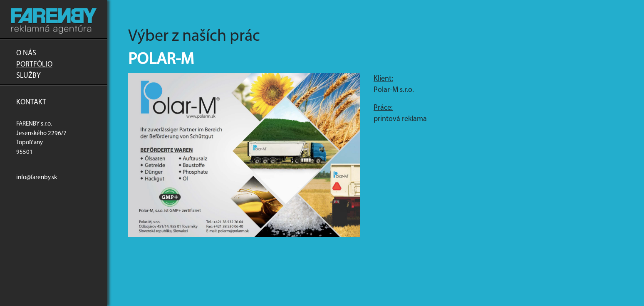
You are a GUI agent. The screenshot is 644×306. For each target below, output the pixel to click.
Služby (28, 76)
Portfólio (34, 65)
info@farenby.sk (37, 178)
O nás (26, 53)
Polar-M (161, 60)
